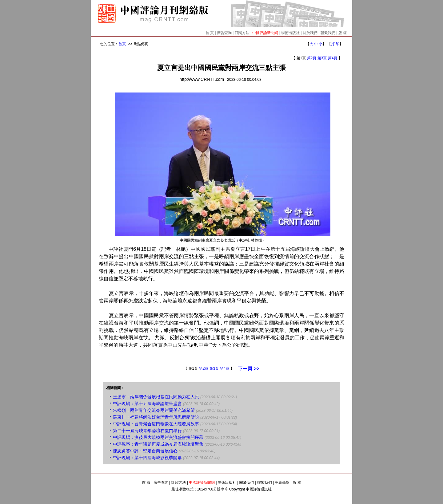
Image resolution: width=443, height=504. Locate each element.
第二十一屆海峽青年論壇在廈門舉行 (147, 431)
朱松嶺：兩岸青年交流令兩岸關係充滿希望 (154, 410)
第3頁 (322, 58)
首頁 (122, 44)
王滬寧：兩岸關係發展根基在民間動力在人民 (156, 397)
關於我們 (310, 33)
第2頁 (312, 58)
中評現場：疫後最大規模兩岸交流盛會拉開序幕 (158, 437)
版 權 (343, 33)
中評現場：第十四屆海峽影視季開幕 (147, 458)
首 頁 (210, 33)
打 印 (335, 44)
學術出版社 (290, 33)
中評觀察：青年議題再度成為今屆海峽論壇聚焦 (158, 444)
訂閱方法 (242, 33)
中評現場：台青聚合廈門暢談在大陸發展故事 (156, 424)
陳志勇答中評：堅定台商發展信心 (145, 451)
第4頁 (333, 58)
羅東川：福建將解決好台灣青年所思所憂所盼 (156, 417)
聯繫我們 (328, 33)
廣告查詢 (224, 33)
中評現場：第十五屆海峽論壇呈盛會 (147, 404)
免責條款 (282, 482)
